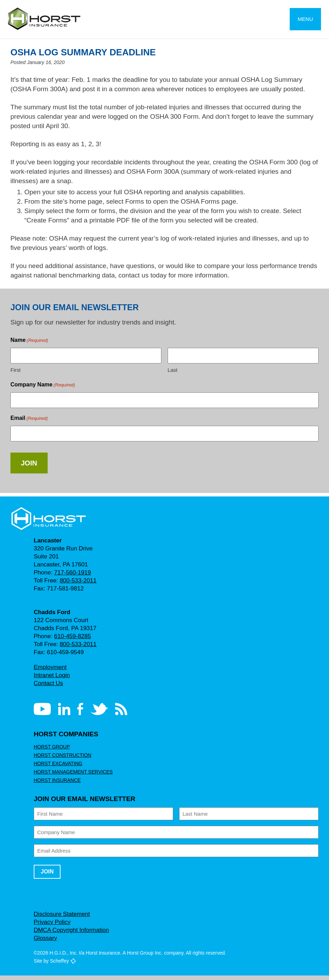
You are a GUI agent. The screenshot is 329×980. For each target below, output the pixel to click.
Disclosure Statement (62, 919)
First (15, 374)
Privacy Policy (52, 927)
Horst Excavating (57, 768)
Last (172, 374)
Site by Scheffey (51, 965)
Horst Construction (61, 760)
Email (29, 423)
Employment (50, 672)
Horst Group (51, 751)
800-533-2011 (77, 585)
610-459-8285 (71, 641)
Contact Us (49, 688)
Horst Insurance (56, 785)
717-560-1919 (71, 577)
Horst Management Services (71, 776)
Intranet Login (52, 680)
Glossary (45, 943)
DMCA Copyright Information (73, 935)
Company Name (43, 389)
